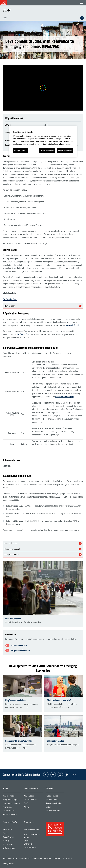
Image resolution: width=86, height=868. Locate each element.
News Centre (12, 830)
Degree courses (12, 796)
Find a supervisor (13, 619)
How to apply (10, 306)
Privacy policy (24, 858)
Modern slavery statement (42, 858)
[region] (43, 142)
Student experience (12, 815)
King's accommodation (15, 700)
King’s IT (55, 807)
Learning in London (55, 741)
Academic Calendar (55, 811)
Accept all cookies (65, 151)
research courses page (65, 397)
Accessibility (67, 858)
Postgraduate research (12, 804)
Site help (57, 858)
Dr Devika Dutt (10, 299)
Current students (34, 800)
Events (12, 834)
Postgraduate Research (20, 650)
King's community (12, 849)
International (12, 807)
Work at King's (12, 845)
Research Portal (72, 326)
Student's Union (12, 837)
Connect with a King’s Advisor (19, 741)
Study (7, 10)
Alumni (34, 807)
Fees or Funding (11, 544)
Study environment (12, 549)
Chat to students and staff (59, 700)
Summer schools (12, 811)
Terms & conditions (10, 858)
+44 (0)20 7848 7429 (19, 645)
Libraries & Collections (55, 804)
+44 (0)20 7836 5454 (32, 830)
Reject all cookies (47, 151)
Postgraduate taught (12, 800)
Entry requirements (12, 555)
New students (34, 796)
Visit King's (12, 841)
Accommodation (55, 800)
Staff (34, 804)
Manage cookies (9, 864)
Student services (55, 796)
